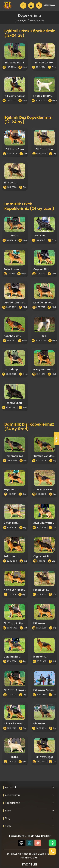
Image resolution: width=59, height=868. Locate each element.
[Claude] (38, 843)
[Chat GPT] (21, 843)
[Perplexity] (30, 843)
